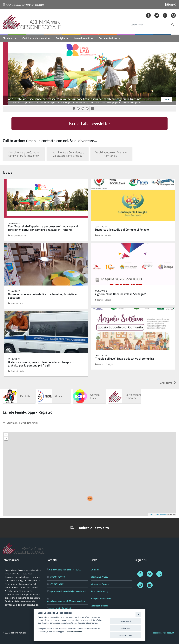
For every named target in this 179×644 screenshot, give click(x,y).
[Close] (138, 614)
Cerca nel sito (137, 25)
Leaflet (151, 515)
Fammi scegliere (126, 635)
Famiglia (60, 38)
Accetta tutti (126, 621)
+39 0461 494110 (57, 577)
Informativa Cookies (100, 584)
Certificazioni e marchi (34, 38)
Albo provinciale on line (101, 599)
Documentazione (108, 38)
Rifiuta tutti (126, 628)
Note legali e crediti (99, 606)
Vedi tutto (168, 383)
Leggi (167, 99)
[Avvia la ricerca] (173, 25)
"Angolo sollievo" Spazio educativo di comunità (124, 358)
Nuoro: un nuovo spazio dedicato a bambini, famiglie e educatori (42, 296)
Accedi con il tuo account (163, 633)
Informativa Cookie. (74, 632)
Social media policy (99, 591)
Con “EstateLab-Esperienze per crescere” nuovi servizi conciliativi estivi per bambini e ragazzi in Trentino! (74, 99)
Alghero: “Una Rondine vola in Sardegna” (121, 294)
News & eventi (82, 38)
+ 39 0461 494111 (57, 584)
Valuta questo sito (90, 528)
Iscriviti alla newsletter (89, 124)
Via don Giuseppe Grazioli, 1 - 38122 (65, 570)
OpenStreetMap (162, 515)
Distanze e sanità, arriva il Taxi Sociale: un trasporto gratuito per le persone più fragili (41, 364)
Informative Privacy (99, 577)
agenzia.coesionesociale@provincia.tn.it (68, 591)
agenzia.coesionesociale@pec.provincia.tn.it (67, 601)
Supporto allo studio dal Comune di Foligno (122, 229)
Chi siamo (8, 38)
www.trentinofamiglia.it (60, 608)
